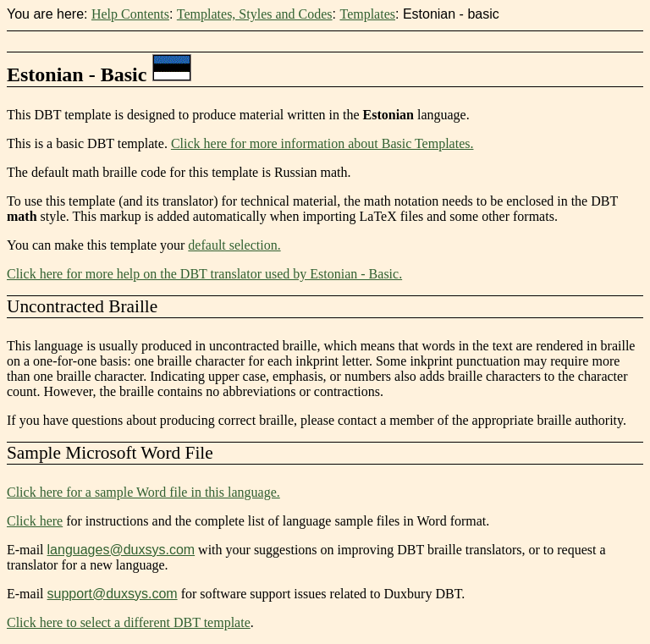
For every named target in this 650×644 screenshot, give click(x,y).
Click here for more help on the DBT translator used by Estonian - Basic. (204, 274)
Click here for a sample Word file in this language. (143, 492)
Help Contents (130, 14)
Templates (367, 14)
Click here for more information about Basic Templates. (322, 143)
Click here (35, 521)
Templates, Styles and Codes (255, 14)
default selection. (234, 245)
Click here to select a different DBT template (129, 622)
